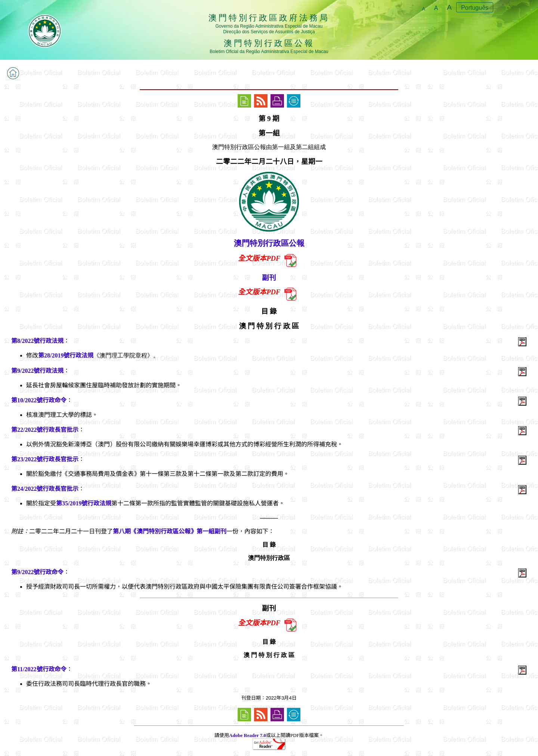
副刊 (269, 278)
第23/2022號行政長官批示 (45, 459)
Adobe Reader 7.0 (248, 735)
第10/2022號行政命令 (39, 400)
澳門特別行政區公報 (269, 243)
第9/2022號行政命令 (37, 572)
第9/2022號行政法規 (37, 371)
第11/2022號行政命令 (39, 669)
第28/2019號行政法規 (66, 355)
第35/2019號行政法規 (84, 503)
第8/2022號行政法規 (37, 341)
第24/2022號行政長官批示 (45, 489)
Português (475, 8)
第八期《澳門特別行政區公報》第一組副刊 (170, 531)
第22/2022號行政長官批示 (45, 430)
